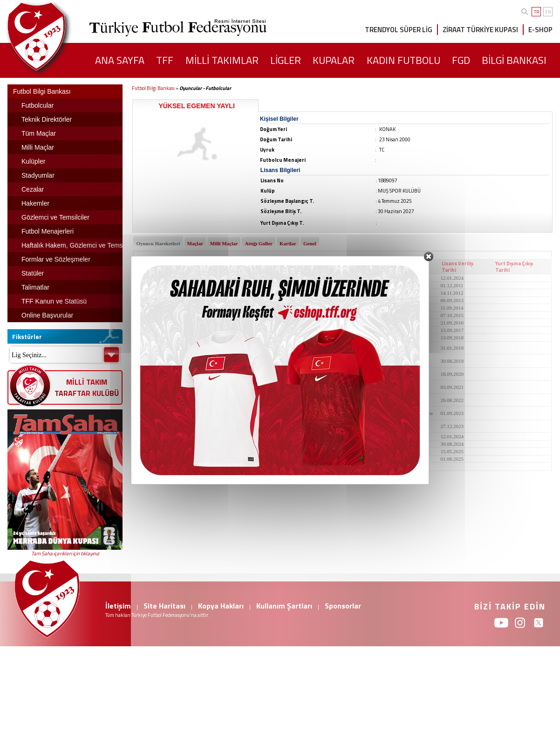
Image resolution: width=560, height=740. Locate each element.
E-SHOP (540, 30)
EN (548, 12)
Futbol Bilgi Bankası (153, 88)
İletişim (118, 606)
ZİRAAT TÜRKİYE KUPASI (480, 30)
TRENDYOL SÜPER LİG (399, 30)
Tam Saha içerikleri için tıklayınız (65, 553)
